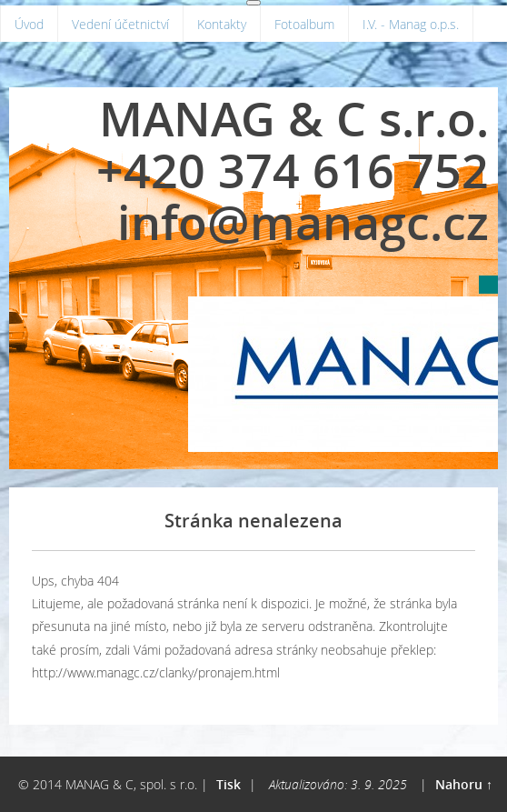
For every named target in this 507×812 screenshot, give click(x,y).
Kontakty (222, 24)
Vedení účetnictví (120, 24)
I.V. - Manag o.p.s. (411, 24)
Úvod (29, 24)
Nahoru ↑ (464, 784)
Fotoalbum (304, 24)
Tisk (229, 784)
